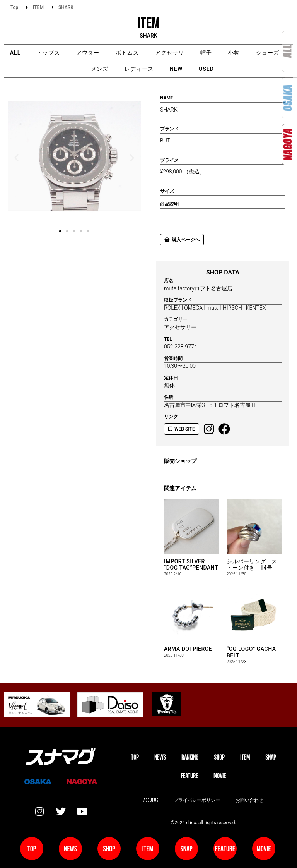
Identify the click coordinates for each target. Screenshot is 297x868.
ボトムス (127, 53)
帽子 (206, 53)
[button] (16, 157)
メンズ (100, 69)
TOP (135, 757)
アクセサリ (170, 53)
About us (151, 800)
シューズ (268, 53)
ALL (15, 53)
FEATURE (189, 776)
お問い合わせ (249, 800)
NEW (176, 69)
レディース (139, 69)
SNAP (271, 757)
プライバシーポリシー (197, 800)
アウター (88, 53)
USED (206, 69)
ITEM (245, 757)
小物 (234, 53)
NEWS (160, 757)
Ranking (190, 757)
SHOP (219, 757)
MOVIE (220, 776)
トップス (48, 53)
